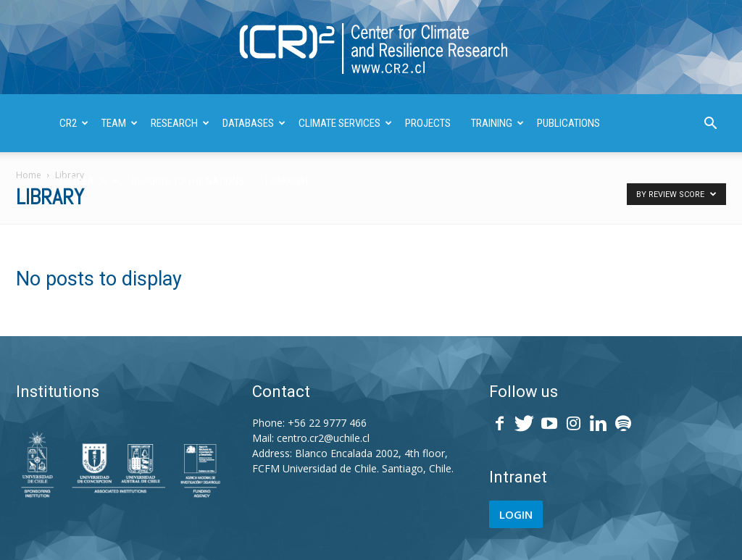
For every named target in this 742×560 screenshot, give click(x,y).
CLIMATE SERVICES (345, 123)
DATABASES (254, 123)
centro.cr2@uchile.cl (323, 438)
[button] (710, 125)
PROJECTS (428, 123)
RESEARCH (180, 123)
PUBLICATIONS (568, 123)
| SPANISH (286, 181)
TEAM (120, 123)
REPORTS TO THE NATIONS (188, 181)
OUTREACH (89, 181)
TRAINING (497, 123)
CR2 (74, 123)
